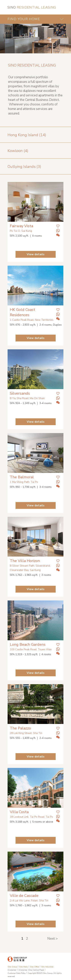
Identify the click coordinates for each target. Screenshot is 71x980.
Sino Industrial (47, 967)
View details (36, 254)
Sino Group (12, 967)
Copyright (32, 973)
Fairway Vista (21, 226)
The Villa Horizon (25, 561)
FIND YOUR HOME (24, 19)
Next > (53, 939)
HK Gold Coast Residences (23, 312)
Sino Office (34, 967)
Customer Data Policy (17, 973)
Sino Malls (23, 967)
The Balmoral (22, 477)
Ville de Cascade (24, 896)
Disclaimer (12, 970)
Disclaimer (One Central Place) (31, 970)
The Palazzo (20, 728)
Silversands (20, 393)
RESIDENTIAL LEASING (32, 7)
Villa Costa (19, 812)
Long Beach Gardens (28, 645)
